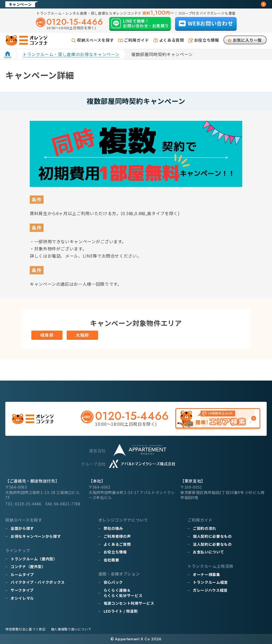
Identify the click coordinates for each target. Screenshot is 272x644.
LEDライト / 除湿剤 (121, 611)
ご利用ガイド (137, 40)
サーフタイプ (22, 590)
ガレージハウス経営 (210, 590)
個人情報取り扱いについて (71, 629)
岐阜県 (47, 335)
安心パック (113, 582)
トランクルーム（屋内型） (34, 559)
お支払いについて (208, 552)
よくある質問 (172, 40)
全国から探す (22, 528)
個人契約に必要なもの (212, 536)
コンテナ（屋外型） (28, 566)
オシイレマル (22, 598)
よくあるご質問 (117, 544)
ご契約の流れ (205, 528)
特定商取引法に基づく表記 (25, 629)
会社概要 (111, 560)
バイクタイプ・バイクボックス (38, 582)
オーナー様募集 (206, 574)
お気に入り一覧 (247, 40)
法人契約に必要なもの (212, 544)
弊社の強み (113, 528)
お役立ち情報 (207, 40)
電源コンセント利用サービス (129, 603)
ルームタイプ (22, 574)
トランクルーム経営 (210, 582)
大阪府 (82, 335)
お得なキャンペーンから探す (36, 536)
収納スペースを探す (95, 40)
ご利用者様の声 (117, 536)
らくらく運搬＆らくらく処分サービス (123, 593)
